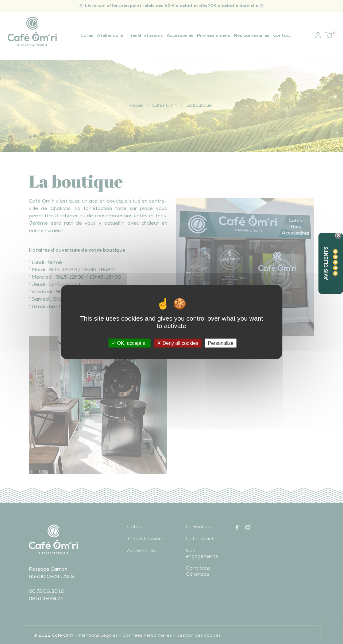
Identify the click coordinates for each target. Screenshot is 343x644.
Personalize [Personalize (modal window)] (221, 343)
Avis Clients (326, 263)
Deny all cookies (178, 343)
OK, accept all (130, 343)
